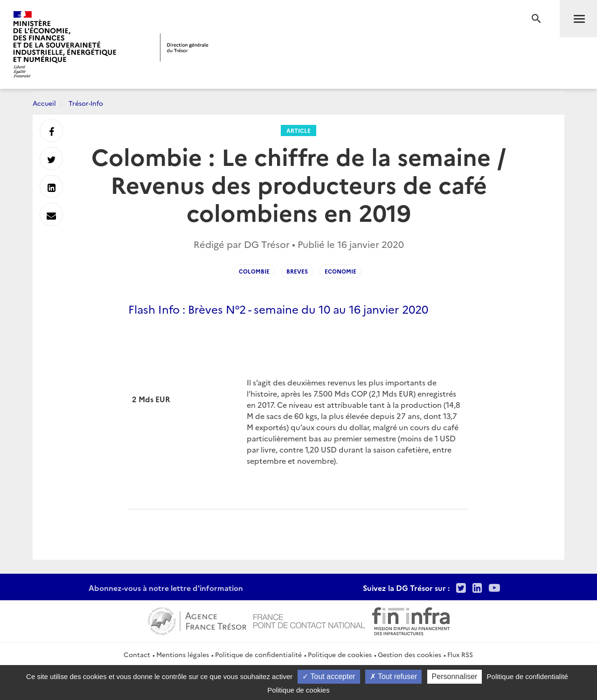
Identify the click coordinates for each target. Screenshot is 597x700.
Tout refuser (394, 676)
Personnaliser (455, 676)
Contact (137, 654)
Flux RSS (460, 654)
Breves (297, 271)
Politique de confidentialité (258, 654)
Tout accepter (329, 676)
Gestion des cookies (410, 654)
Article (298, 130)
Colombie (254, 271)
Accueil (44, 103)
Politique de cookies (340, 654)
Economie (340, 271)
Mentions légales (183, 654)
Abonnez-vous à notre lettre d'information (166, 588)
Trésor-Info (86, 103)
